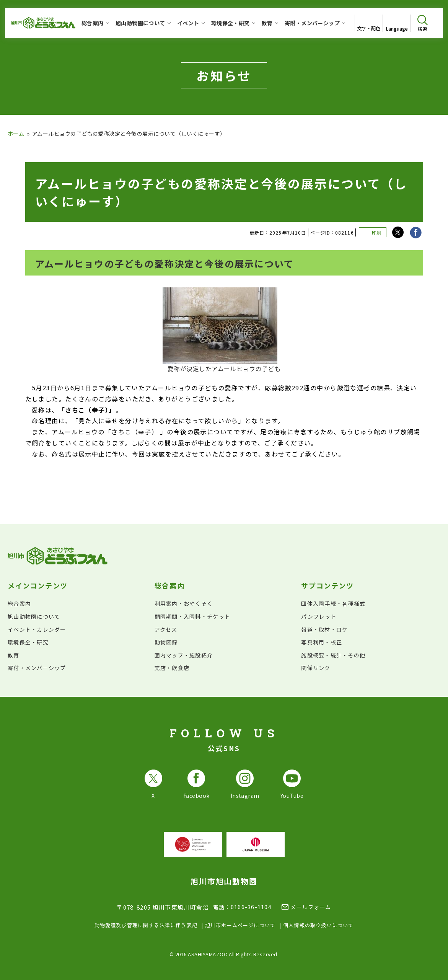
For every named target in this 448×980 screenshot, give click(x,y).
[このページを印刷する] (373, 232)
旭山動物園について (34, 616)
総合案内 (19, 603)
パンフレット (319, 616)
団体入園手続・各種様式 (333, 603)
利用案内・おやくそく (184, 603)
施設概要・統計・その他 (333, 655)
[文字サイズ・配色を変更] (369, 23)
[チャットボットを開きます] (424, 956)
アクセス (166, 629)
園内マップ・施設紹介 (184, 655)
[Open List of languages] (397, 23)
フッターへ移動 (0, 0)
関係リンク (316, 668)
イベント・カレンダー (37, 629)
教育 (14, 655)
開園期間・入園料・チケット (192, 616)
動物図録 (166, 642)
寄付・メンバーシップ (37, 668)
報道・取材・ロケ (324, 629)
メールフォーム (311, 907)
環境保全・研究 (28, 642)
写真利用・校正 (322, 642)
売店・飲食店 (172, 668)
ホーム (16, 134)
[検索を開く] (423, 23)
